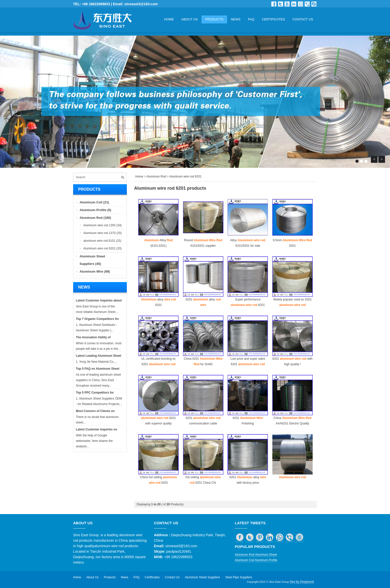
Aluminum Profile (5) (95, 210)
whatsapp (300, 4)
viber (307, 4)
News (236, 19)
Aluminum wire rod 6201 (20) (102, 248)
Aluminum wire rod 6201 (185, 176)
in (294, 4)
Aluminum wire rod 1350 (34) (102, 225)
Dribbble (287, 4)
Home (169, 19)
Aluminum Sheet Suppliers (202, 577)
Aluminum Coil (244, 560)
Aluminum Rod (156, 176)
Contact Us (303, 19)
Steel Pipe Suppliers (239, 577)
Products (214, 19)
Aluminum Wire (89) (95, 271)
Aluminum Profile (266, 560)
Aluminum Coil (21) (94, 202)
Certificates (273, 19)
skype (314, 4)
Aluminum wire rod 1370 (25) (102, 233)
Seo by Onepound (302, 582)
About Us (190, 19)
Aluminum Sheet (266, 555)
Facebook (274, 4)
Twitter (281, 4)
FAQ (251, 19)
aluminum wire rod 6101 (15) (102, 241)
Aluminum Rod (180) (95, 218)
